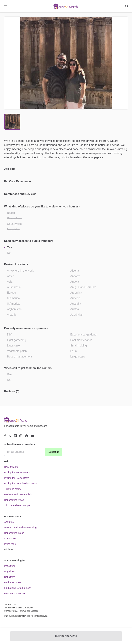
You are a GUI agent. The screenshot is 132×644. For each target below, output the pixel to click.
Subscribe (54, 452)
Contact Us (10, 538)
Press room (10, 544)
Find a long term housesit (18, 588)
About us (9, 522)
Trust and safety (13, 489)
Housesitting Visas (14, 500)
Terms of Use (10, 605)
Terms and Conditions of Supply (19, 608)
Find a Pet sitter (13, 582)
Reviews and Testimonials (18, 494)
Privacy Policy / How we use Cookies (21, 611)
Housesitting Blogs (14, 533)
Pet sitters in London (15, 593)
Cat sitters (10, 577)
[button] (66, 63)
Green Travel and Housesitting (20, 527)
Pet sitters (9, 566)
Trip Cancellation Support (18, 505)
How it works (11, 467)
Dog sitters (10, 571)
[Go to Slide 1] (12, 122)
